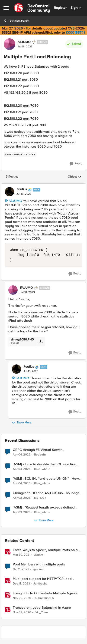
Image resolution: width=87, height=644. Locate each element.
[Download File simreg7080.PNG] (40, 342)
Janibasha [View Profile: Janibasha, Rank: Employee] (40, 583)
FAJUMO (15, 201)
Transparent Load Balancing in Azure (42, 608)
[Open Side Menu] (6, 8)
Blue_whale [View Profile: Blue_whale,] (42, 469)
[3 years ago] (21, 569)
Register (60, 8)
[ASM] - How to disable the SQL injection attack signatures (44, 464)
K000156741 (75, 33)
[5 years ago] (22, 555)
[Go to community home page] (32, 8)
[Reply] (76, 164)
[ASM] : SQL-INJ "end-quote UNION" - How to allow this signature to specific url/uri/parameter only (46, 479)
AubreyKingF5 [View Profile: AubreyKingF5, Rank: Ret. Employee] (44, 598)
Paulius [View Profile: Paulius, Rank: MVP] (22, 189)
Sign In (76, 8)
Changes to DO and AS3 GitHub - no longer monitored (47, 493)
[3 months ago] (22, 455)
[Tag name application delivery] (20, 155)
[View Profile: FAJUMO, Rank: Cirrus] (10, 44)
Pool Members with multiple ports (39, 564)
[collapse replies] (43, 186)
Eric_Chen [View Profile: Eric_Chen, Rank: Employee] (41, 613)
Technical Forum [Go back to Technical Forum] (16, 21)
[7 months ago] (22, 598)
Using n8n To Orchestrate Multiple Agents (45, 593)
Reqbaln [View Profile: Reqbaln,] (40, 454)
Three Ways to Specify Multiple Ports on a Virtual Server (45, 550)
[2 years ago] (21, 584)
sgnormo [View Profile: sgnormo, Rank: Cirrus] (39, 569)
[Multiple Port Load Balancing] (24, 194)
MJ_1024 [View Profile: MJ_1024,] (40, 498)
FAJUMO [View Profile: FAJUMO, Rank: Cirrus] (24, 42)
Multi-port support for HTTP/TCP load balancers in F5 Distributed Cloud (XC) (43, 579)
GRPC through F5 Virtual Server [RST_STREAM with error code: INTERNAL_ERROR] (37, 450)
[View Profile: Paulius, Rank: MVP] (10, 192)
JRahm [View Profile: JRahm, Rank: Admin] (39, 555)
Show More (21, 423)
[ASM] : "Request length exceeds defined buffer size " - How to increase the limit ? (44, 507)
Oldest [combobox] (74, 177)
